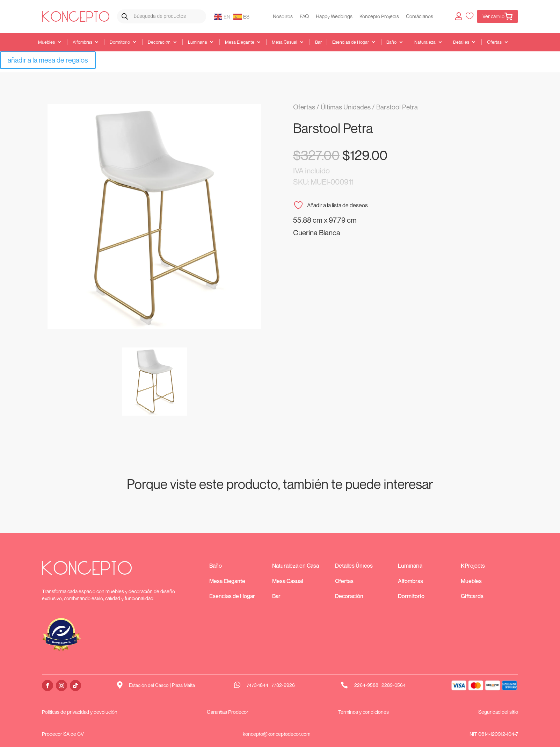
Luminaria (198, 42)
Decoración (159, 42)
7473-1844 (257, 685)
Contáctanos (420, 16)
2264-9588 (366, 685)
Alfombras (82, 42)
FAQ (304, 16)
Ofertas (494, 42)
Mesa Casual (285, 42)
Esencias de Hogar (351, 42)
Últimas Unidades (346, 107)
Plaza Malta (183, 685)
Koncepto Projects (379, 16)
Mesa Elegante (240, 42)
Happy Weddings (334, 16)
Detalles (461, 42)
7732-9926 (283, 685)
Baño (391, 42)
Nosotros (283, 16)
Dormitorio (120, 42)
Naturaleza (425, 42)
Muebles (46, 42)
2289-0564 (394, 685)
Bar (318, 42)
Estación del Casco (149, 685)
